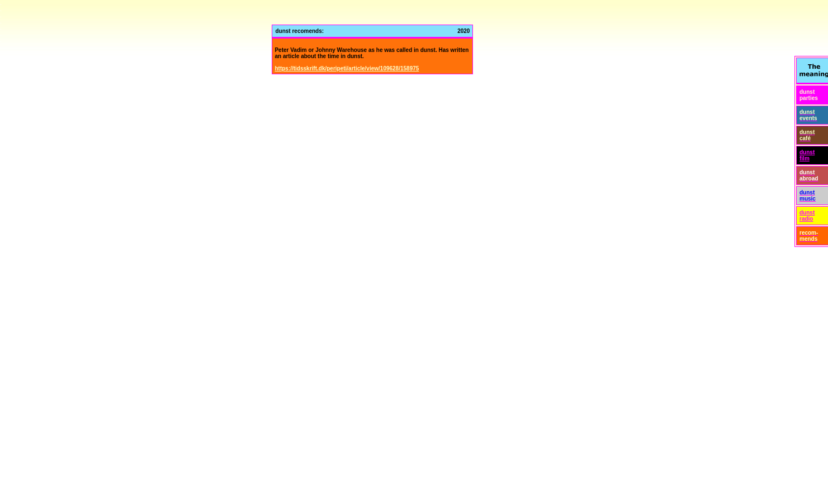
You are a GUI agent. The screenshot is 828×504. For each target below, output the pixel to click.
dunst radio (807, 216)
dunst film (807, 155)
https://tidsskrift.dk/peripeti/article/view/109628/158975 (347, 68)
